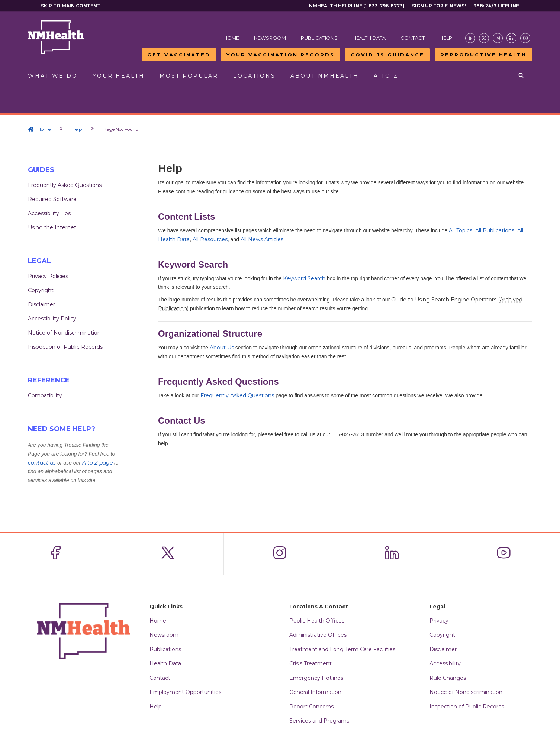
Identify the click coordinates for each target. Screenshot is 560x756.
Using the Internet (52, 227)
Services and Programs (319, 721)
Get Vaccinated (179, 55)
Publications (319, 38)
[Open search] (522, 76)
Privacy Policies (48, 276)
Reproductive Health (483, 55)
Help (446, 38)
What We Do (53, 76)
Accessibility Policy (52, 319)
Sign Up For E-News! (439, 6)
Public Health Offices (317, 621)
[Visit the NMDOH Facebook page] (470, 38)
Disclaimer (41, 304)
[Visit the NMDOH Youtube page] (525, 38)
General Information (315, 692)
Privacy (439, 621)
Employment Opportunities (185, 692)
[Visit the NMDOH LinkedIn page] (511, 38)
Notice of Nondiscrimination (64, 333)
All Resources (210, 239)
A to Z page (97, 463)
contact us (42, 463)
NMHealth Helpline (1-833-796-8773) (357, 6)
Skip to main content (71, 6)
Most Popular (189, 76)
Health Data (369, 38)
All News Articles (262, 239)
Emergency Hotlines (316, 678)
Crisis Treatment (310, 663)
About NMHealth (325, 76)
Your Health (119, 76)
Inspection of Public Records (65, 347)
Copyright (41, 290)
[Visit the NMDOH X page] (484, 38)
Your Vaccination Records (281, 55)
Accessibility (445, 663)
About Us (222, 348)
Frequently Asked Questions (65, 185)
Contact (413, 38)
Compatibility (45, 395)
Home (231, 38)
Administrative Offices (318, 635)
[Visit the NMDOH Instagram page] (498, 38)
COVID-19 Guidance (387, 55)
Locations (254, 76)
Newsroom (270, 38)
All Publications (495, 230)
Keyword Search (304, 278)
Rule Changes (448, 678)
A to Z (386, 76)
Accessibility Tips (49, 213)
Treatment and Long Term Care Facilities (342, 649)
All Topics (461, 230)
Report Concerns (311, 707)
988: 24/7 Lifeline (496, 6)
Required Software (52, 199)
